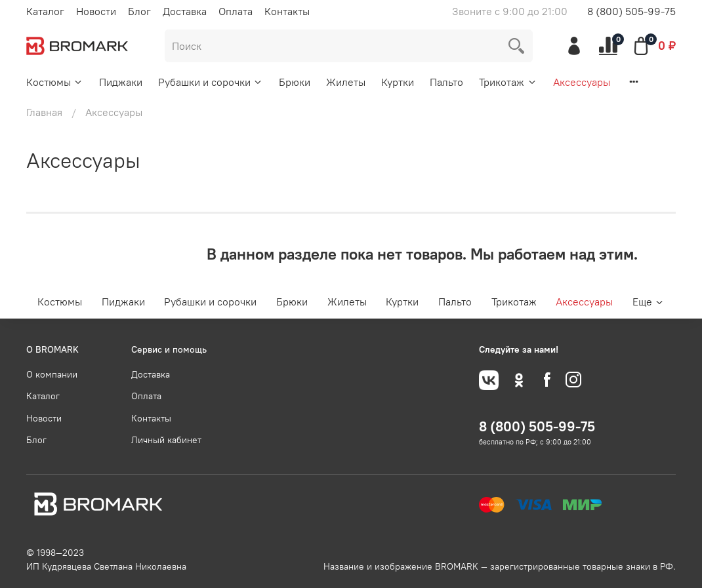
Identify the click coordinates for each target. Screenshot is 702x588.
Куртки (398, 82)
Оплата (236, 11)
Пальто (446, 82)
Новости (96, 11)
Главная (44, 112)
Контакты (287, 11)
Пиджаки (121, 82)
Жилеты (346, 82)
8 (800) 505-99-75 (631, 11)
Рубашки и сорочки (211, 82)
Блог (139, 11)
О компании (52, 374)
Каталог (45, 11)
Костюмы (55, 82)
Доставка (185, 11)
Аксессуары (582, 82)
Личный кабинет (166, 440)
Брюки (295, 82)
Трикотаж (508, 82)
